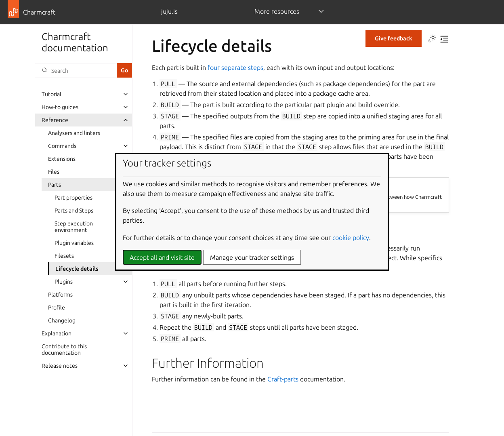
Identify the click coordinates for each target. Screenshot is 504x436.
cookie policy (351, 238)
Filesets (64, 256)
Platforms (60, 295)
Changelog (62, 320)
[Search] (76, 70)
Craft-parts (283, 379)
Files (54, 172)
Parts (55, 185)
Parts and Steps (74, 211)
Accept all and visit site (162, 257)
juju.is (169, 11)
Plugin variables (74, 243)
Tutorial (51, 94)
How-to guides (60, 107)
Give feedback (394, 38)
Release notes (60, 366)
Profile (57, 308)
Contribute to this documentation (64, 350)
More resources (277, 11)
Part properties (73, 198)
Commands (62, 146)
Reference (55, 120)
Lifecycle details (77, 269)
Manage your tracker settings (252, 257)
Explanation (57, 333)
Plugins (64, 282)
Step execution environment (74, 227)
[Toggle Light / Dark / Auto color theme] (432, 39)
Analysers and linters (74, 133)
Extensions (62, 159)
